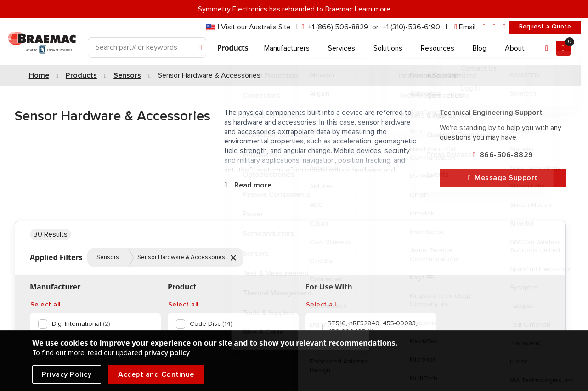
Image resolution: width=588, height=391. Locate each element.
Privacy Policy (67, 374)
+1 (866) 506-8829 (338, 27)
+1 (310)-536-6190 (411, 27)
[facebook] (494, 27)
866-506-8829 (503, 155)
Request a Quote (545, 27)
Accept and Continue (156, 374)
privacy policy (167, 353)
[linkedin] (484, 27)
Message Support (503, 178)
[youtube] (504, 27)
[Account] (547, 48)
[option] (93, 324)
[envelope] (465, 27)
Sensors (108, 257)
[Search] (147, 48)
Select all (45, 305)
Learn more (373, 9)
